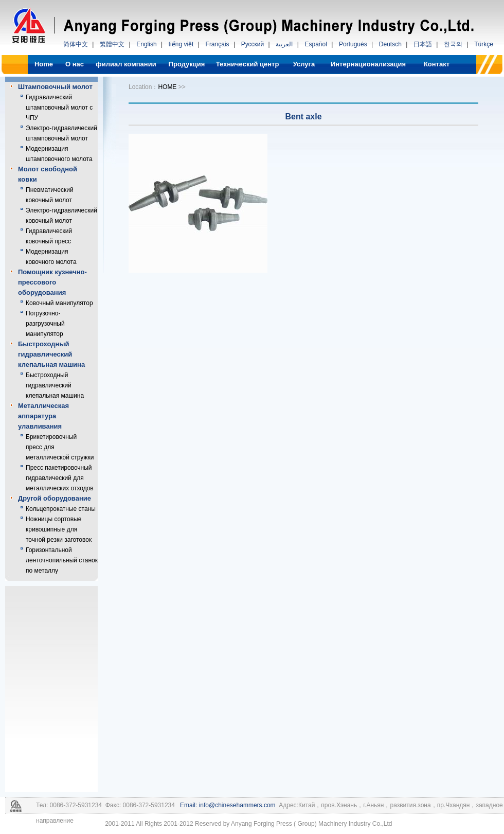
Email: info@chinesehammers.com (227, 805)
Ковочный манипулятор (59, 303)
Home (44, 64)
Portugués (353, 44)
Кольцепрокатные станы (61, 509)
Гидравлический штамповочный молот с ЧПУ (59, 108)
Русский (253, 44)
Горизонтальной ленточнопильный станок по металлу (62, 560)
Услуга (304, 64)
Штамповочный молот (55, 87)
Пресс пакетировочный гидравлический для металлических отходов (60, 478)
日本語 (423, 44)
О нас (75, 64)
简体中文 (76, 44)
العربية (284, 44)
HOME (167, 87)
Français (218, 44)
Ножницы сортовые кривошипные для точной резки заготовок (59, 529)
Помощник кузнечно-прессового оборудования (52, 282)
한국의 (453, 44)
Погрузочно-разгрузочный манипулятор (45, 324)
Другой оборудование (55, 498)
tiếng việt (181, 44)
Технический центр (248, 64)
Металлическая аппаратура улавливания (43, 416)
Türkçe (484, 44)
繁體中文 (112, 44)
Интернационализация (368, 64)
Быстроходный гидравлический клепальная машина (51, 354)
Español (316, 44)
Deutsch (390, 44)
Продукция (187, 64)
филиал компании (126, 64)
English (146, 44)
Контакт (437, 64)
